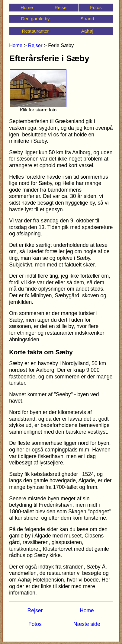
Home (27, 7)
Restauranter (35, 31)
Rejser (61, 7)
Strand (87, 19)
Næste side (87, 624)
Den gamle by (35, 19)
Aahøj (87, 31)
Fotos (96, 7)
